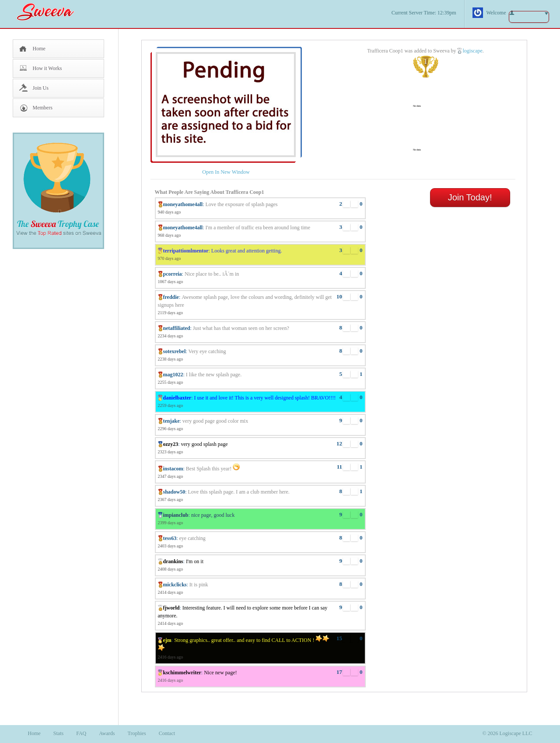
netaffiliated (177, 328)
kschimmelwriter (182, 673)
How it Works (47, 68)
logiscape (472, 51)
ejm (167, 640)
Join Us (41, 88)
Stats (58, 733)
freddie (171, 297)
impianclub (176, 515)
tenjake (171, 421)
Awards (107, 733)
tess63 (170, 538)
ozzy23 (171, 444)
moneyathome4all (183, 204)
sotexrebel (175, 351)
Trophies (137, 733)
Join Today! (470, 197)
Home (39, 49)
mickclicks (175, 585)
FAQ (81, 733)
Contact (167, 733)
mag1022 (173, 375)
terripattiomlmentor (186, 251)
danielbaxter (177, 398)
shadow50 (174, 492)
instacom (173, 469)
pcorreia (173, 274)
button (529, 17)
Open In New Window (226, 172)
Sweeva (50, 12)
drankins (173, 561)
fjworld (171, 608)
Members (43, 108)
